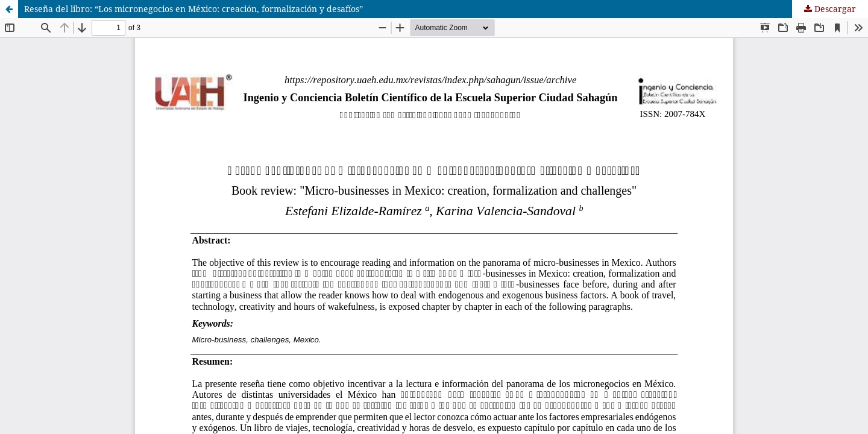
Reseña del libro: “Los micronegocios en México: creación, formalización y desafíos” (193, 9)
